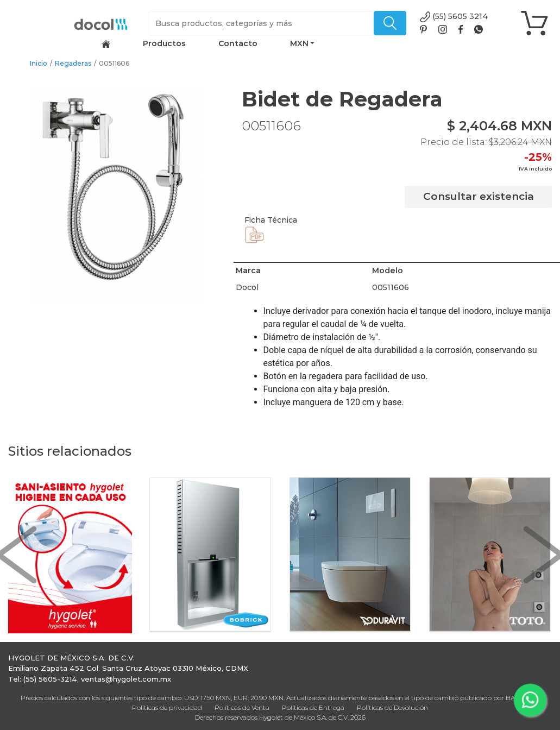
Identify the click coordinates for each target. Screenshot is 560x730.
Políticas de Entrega (313, 707)
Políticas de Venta (242, 707)
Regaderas (73, 63)
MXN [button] (299, 43)
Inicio (39, 63)
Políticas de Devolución (392, 707)
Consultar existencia (479, 196)
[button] (16, 555)
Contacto (238, 43)
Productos (164, 43)
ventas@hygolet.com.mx (126, 679)
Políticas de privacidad (167, 707)
